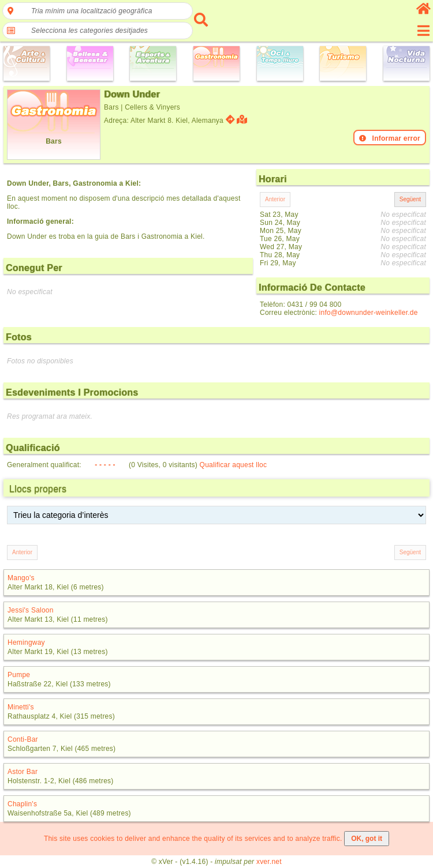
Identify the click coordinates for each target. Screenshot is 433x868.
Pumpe (19, 675)
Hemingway (26, 642)
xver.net (269, 862)
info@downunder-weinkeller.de (369, 313)
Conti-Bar (23, 739)
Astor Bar (23, 772)
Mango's (21, 578)
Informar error (390, 138)
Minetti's (21, 707)
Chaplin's (22, 804)
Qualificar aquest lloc (234, 465)
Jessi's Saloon (31, 610)
